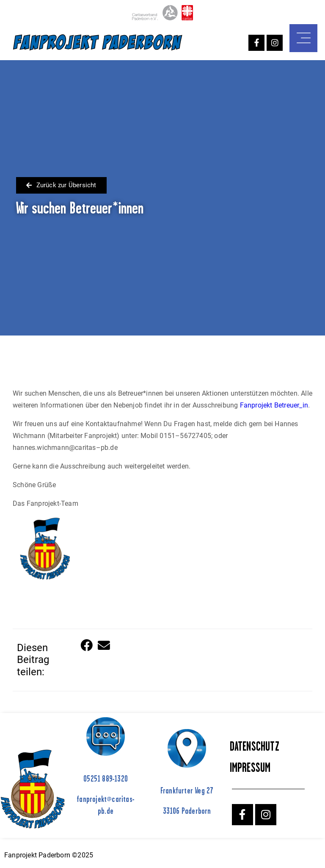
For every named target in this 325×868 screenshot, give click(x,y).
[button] (87, 646)
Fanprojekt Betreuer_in (274, 405)
